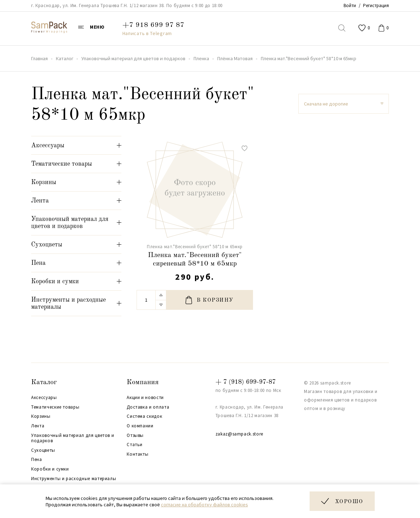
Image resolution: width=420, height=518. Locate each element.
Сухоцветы (43, 450)
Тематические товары (55, 407)
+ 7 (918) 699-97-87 (246, 382)
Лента (38, 426)
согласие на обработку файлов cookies (205, 505)
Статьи (135, 445)
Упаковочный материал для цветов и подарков (73, 438)
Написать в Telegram (147, 33)
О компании (140, 426)
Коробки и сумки (50, 469)
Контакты (137, 454)
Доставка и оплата (148, 407)
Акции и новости (145, 398)
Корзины (41, 416)
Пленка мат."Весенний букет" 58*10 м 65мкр (195, 247)
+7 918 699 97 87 (153, 25)
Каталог (44, 382)
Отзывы (135, 436)
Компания (143, 382)
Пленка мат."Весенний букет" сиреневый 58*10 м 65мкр (195, 260)
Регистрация (376, 5)
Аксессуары (44, 398)
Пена (37, 460)
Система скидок (144, 416)
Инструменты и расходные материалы (74, 479)
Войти (350, 5)
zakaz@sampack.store (239, 434)
